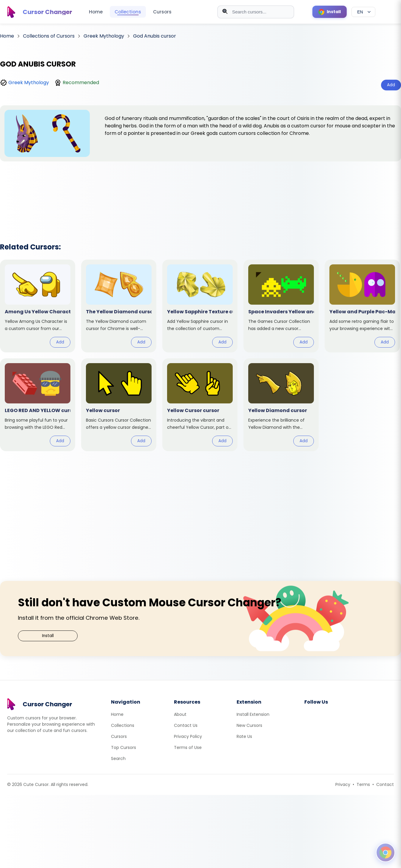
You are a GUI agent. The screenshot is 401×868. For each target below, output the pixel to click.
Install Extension (253, 714)
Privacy (343, 784)
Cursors (162, 12)
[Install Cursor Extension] (330, 12)
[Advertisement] (200, 194)
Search (118, 758)
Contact (385, 784)
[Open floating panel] (385, 852)
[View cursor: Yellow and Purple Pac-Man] (362, 306)
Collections (128, 12)
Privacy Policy (188, 736)
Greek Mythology (29, 83)
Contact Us (186, 725)
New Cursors (249, 725)
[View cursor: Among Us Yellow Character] (38, 306)
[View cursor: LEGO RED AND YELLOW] (38, 405)
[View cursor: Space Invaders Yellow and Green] (281, 306)
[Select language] (363, 12)
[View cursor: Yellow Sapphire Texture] (200, 306)
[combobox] (256, 12)
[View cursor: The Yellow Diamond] (119, 306)
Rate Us (244, 736)
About (180, 714)
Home (96, 12)
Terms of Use (188, 747)
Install (48, 636)
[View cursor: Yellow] (119, 405)
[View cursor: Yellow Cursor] (200, 405)
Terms (363, 784)
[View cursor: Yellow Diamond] (281, 405)
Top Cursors (124, 747)
